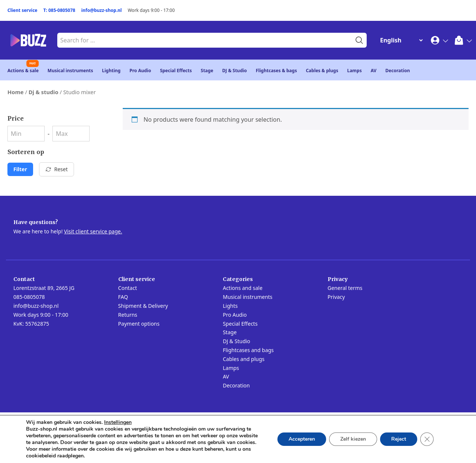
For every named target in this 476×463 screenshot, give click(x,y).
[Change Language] (400, 40)
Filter (20, 169)
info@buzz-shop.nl (101, 10)
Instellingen (118, 422)
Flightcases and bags (248, 350)
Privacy (336, 297)
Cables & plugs (322, 71)
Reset (57, 169)
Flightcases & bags (276, 71)
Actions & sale (23, 71)
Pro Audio (140, 71)
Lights (230, 306)
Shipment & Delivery (143, 306)
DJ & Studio (235, 71)
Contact (128, 288)
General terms (345, 288)
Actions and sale (243, 288)
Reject (399, 439)
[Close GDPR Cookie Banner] (427, 439)
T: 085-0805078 (59, 10)
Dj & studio (44, 92)
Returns (128, 315)
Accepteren (302, 439)
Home (16, 92)
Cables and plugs (244, 359)
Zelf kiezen (353, 439)
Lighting (111, 71)
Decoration (398, 71)
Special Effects (176, 71)
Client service (22, 10)
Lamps (354, 71)
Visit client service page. (93, 231)
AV (374, 71)
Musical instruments (70, 71)
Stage (207, 71)
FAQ (123, 297)
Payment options (139, 324)
